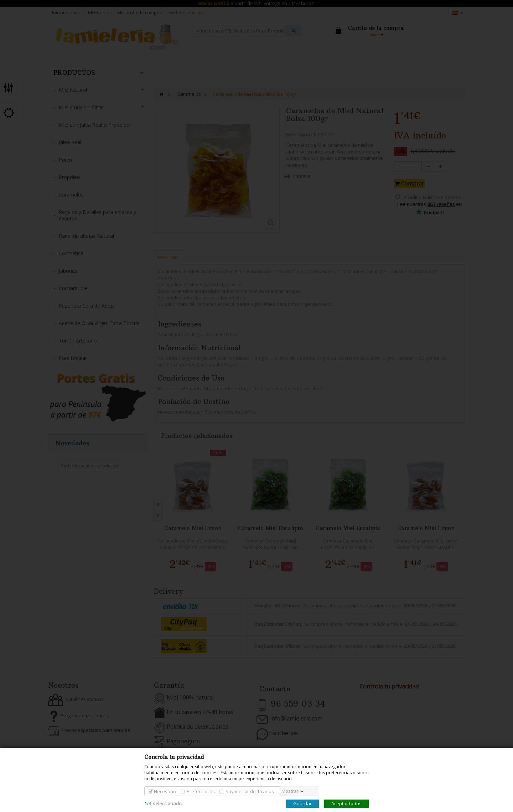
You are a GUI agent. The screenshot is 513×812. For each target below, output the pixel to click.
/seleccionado (163, 803)
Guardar (302, 803)
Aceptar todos (346, 803)
